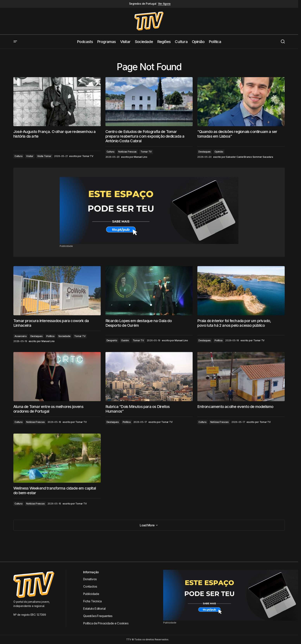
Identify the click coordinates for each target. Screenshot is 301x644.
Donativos (90, 579)
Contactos (90, 586)
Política (50, 336)
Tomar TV (146, 152)
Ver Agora (164, 4)
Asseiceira (21, 336)
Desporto (112, 340)
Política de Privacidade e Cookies (106, 623)
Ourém (125, 340)
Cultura (18, 156)
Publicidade (91, 594)
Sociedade (64, 336)
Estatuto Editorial (94, 609)
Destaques (205, 152)
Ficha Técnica (92, 601)
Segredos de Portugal (143, 4)
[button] (15, 42)
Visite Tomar (44, 156)
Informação (91, 572)
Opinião (219, 152)
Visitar (30, 156)
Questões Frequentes (98, 616)
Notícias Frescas (127, 152)
